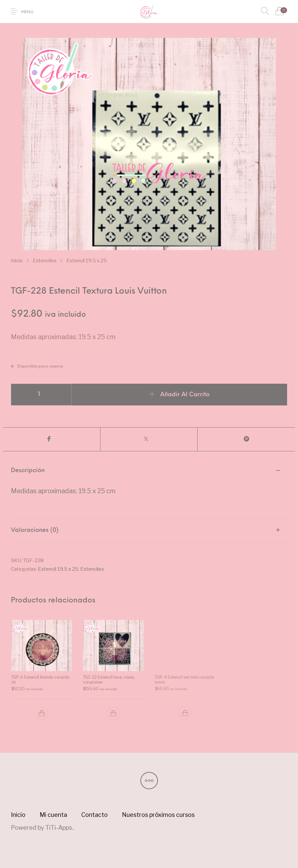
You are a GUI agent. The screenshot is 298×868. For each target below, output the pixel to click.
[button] (41, 713)
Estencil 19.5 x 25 (87, 260)
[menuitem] (18, 815)
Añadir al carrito (185, 395)
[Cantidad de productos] (41, 395)
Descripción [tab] (28, 471)
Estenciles (45, 260)
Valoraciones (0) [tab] (35, 530)
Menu (27, 12)
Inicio (17, 260)
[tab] (149, 488)
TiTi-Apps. (59, 828)
